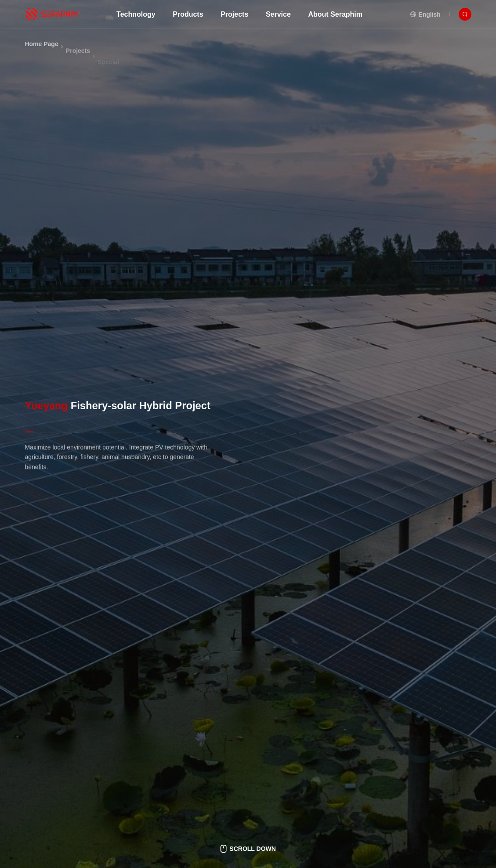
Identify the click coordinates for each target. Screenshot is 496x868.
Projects (78, 61)
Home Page (41, 50)
